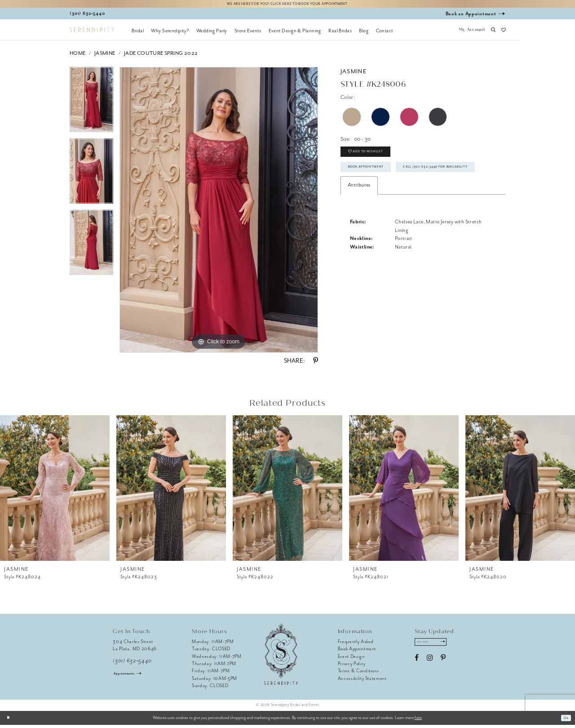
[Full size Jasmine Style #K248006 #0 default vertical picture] (219, 213)
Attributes (359, 221)
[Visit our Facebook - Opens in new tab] (417, 664)
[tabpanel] (91, 106)
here (418, 721)
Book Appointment (375, 180)
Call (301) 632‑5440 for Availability (397, 200)
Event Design (351, 659)
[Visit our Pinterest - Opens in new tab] (443, 664)
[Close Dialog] (10, 721)
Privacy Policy (352, 667)
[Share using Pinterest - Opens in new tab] (316, 364)
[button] (472, 34)
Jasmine (105, 56)
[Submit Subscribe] (454, 647)
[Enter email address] (437, 647)
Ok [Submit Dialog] (564, 721)
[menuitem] (138, 34)
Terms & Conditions (358, 674)
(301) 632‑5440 (132, 664)
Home (78, 56)
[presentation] (55, 491)
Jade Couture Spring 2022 (161, 56)
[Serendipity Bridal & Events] (92, 33)
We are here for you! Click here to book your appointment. (287, 5)
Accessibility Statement (362, 681)
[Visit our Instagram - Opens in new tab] (430, 664)
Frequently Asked (356, 645)
